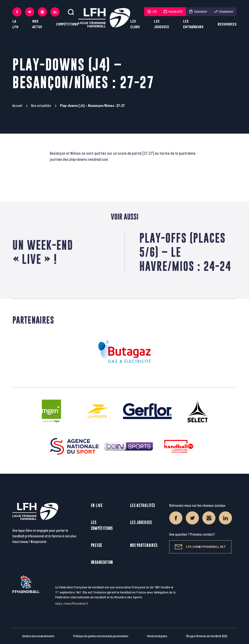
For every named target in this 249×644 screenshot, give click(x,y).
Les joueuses (161, 24)
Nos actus (37, 24)
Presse (97, 545)
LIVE (152, 12)
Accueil (17, 106)
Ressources (227, 24)
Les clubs (135, 24)
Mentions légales (157, 636)
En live (97, 505)
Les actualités (143, 505)
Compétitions (67, 24)
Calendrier (198, 12)
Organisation (102, 562)
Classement (224, 12)
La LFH (15, 24)
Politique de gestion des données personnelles (101, 636)
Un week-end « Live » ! (43, 252)
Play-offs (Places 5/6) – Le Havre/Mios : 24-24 (185, 252)
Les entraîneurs (193, 24)
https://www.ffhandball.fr (72, 604)
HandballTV (173, 12)
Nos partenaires (144, 545)
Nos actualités (41, 106)
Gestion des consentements (38, 636)
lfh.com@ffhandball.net (200, 547)
